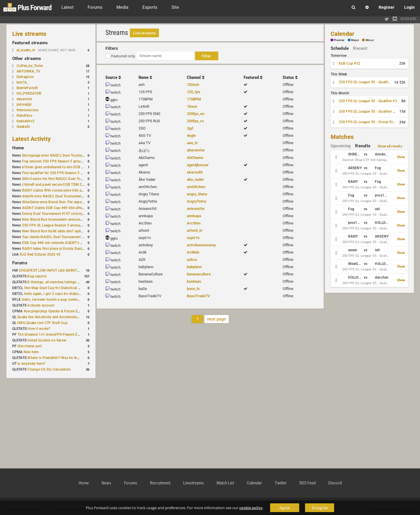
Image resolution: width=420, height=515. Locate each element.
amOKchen (196, 187)
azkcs (192, 260)
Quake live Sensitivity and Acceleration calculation (57, 317)
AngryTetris (197, 201)
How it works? (39, 329)
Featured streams (30, 43)
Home (18, 148)
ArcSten (194, 223)
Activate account (41, 305)
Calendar (343, 34)
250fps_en (196, 114)
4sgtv (191, 136)
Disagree (320, 508)
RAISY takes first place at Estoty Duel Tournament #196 (67, 249)
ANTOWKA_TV (28, 71)
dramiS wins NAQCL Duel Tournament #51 (56, 196)
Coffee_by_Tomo (30, 66)
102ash (193, 85)
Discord (335, 483)
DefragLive (25, 77)
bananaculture (199, 274)
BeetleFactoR (27, 88)
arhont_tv (195, 230)
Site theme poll (30, 346)
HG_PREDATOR (29, 93)
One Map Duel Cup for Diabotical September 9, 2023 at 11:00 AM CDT (81, 288)
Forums (20, 263)
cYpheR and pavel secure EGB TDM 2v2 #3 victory (63, 185)
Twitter (281, 483)
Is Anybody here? (31, 364)
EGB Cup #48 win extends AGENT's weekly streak (62, 243)
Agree (285, 508)
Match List (225, 483)
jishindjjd (24, 105)
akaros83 (195, 172)
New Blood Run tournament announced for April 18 (64, 220)
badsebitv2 (25, 121)
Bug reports (37, 276)
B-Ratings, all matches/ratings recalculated (62, 282)
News (106, 483)
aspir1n (193, 238)
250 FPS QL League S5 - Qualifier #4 (368, 112)
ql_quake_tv (26, 50)
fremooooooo (28, 110)
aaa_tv (192, 143)
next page (217, 319)
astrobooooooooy (201, 245)
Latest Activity (32, 139)
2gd (190, 128)
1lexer (192, 106)
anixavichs (196, 209)
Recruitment (160, 483)
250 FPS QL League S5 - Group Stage (369, 122)
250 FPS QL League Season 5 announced (55, 225)
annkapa (194, 216)
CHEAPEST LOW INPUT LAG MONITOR (50, 270)
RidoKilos (24, 116)
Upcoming (341, 146)
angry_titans (197, 194)
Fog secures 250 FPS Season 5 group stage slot (61, 161)
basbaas (194, 281)
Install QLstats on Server (47, 340)
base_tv (193, 289)
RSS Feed (308, 483)
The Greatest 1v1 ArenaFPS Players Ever (50, 335)
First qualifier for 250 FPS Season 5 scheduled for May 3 (68, 173)
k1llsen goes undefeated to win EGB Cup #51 (59, 167)
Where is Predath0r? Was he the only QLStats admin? (70, 358)
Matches (342, 137)
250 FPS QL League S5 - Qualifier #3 (368, 101)
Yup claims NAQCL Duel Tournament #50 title (59, 237)
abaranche (196, 150)
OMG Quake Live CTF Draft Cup (42, 323)
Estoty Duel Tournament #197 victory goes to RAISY (64, 214)
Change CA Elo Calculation (49, 369)
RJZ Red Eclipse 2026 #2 (40, 254)
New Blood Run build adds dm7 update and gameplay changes (73, 231)
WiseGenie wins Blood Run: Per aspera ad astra (60, 202)
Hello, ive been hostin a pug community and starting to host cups (75, 300)
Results (363, 146)
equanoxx (24, 99)
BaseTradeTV (198, 296)
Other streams (27, 59)
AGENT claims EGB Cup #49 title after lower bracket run (67, 208)
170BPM (194, 99)
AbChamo (195, 158)
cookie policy (251, 508)
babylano (194, 267)
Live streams (29, 34)
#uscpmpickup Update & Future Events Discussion (64, 311)
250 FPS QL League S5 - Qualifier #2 (368, 82)
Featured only (123, 56)
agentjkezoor (198, 165)
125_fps (194, 92)
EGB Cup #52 (350, 63)
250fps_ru (195, 121)
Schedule (340, 48)
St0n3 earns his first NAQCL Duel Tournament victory (65, 179)
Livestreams (193, 483)
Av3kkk (193, 252)
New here (31, 352)
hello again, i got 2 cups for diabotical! (55, 294)
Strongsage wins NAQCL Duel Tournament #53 (60, 155)
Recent (360, 48)
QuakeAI (23, 127)
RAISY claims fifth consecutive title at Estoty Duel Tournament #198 (77, 190)
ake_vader (195, 179)
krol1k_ (22, 82)
